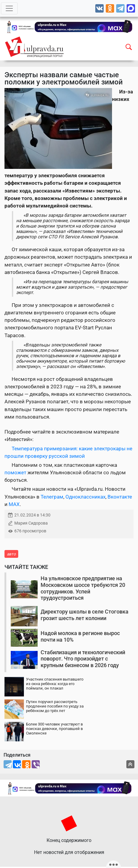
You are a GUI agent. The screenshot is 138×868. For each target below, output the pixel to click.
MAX (14, 504)
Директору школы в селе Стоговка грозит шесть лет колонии (85, 615)
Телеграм (52, 497)
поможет (16, 472)
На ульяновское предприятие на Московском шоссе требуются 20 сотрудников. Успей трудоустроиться (83, 588)
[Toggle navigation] (9, 8)
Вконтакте (120, 497)
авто (11, 554)
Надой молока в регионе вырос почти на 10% (80, 636)
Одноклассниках (85, 497)
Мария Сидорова (31, 523)
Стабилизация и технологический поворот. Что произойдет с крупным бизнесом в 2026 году (83, 659)
